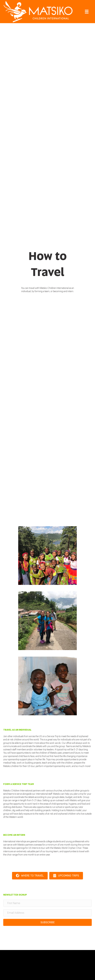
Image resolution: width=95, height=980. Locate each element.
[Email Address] (47, 913)
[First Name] (47, 903)
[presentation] (28, 935)
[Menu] (87, 12)
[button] (47, 922)
